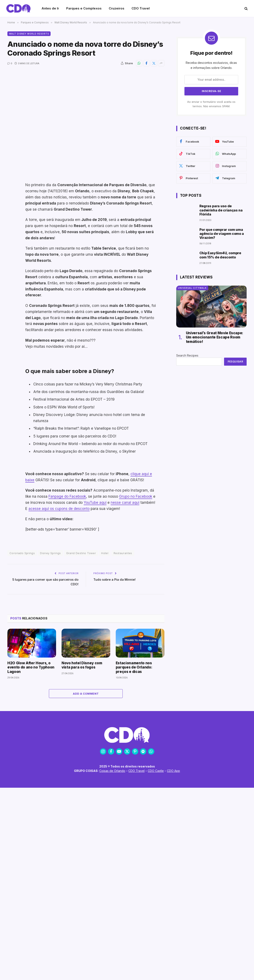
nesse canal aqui (125, 503)
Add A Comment (86, 694)
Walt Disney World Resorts (29, 34)
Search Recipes (187, 355)
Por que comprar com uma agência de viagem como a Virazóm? (222, 234)
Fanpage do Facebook (67, 496)
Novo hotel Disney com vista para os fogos (82, 665)
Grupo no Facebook (136, 496)
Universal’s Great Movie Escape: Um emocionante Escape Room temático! (214, 337)
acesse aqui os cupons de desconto (59, 509)
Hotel (105, 553)
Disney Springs (50, 553)
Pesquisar (235, 362)
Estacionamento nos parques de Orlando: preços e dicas (134, 667)
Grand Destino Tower (81, 553)
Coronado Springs (22, 553)
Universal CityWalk (192, 288)
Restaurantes (123, 553)
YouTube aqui (95, 503)
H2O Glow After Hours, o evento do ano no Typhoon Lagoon (31, 667)
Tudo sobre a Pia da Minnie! (115, 580)
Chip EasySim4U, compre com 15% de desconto (220, 255)
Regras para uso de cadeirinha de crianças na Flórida (221, 210)
